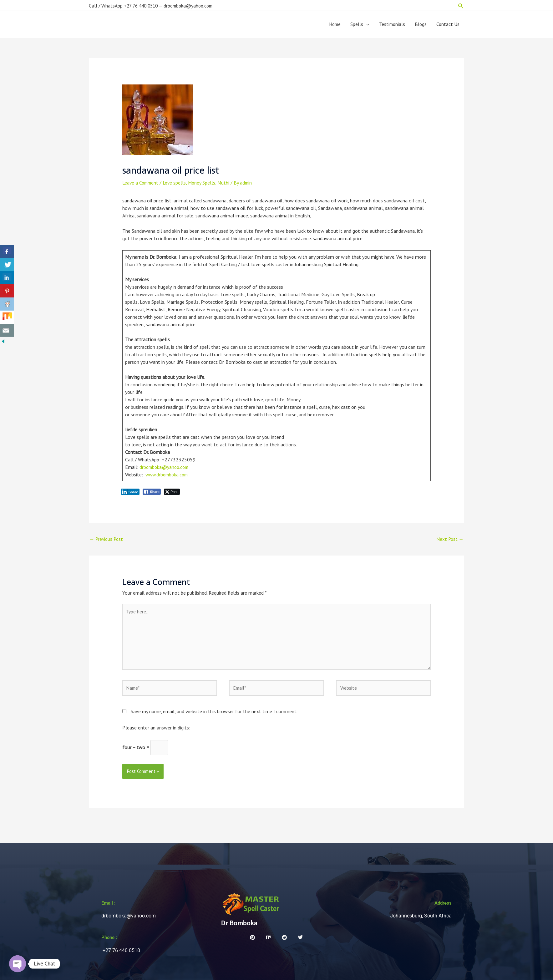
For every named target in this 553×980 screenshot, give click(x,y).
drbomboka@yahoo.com (165, 469)
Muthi (227, 185)
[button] (461, 5)
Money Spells (205, 185)
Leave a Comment (141, 185)
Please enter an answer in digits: (156, 733)
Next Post (449, 541)
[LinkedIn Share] (130, 494)
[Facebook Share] (152, 494)
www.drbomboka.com (168, 477)
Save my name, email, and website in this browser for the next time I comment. (214, 717)
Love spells (177, 185)
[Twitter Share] (172, 494)
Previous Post (107, 541)
